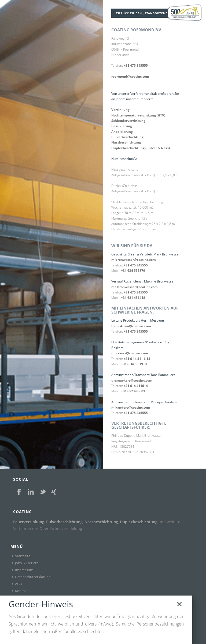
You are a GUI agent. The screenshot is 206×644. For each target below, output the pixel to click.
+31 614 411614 (136, 385)
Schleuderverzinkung (128, 120)
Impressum (23, 568)
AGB (17, 582)
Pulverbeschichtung (127, 136)
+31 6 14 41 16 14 (137, 358)
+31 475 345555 (136, 65)
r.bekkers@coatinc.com (130, 352)
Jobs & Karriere (25, 561)
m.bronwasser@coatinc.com (134, 259)
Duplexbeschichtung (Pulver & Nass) (141, 147)
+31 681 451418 (133, 297)
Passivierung (122, 125)
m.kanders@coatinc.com (131, 406)
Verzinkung (120, 109)
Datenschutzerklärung (31, 575)
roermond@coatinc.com (130, 76)
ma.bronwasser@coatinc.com (135, 286)
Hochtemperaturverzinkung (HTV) (138, 115)
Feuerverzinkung (29, 520)
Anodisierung (122, 131)
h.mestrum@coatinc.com (131, 325)
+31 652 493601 (133, 390)
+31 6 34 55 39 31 (134, 363)
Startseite (21, 554)
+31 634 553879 (133, 270)
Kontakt (20, 589)
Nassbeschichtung (126, 142)
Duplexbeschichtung (139, 520)
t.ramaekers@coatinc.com (132, 379)
